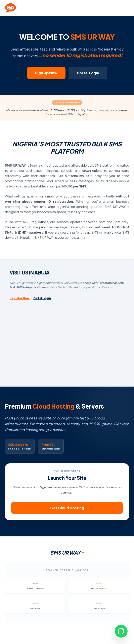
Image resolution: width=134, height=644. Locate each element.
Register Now (20, 298)
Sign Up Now (46, 73)
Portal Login (88, 73)
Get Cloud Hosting (67, 508)
